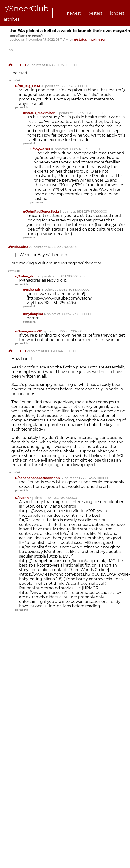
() (26, 36)
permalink (14, 81)
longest (117, 13)
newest (74, 13)
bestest (95, 13)
